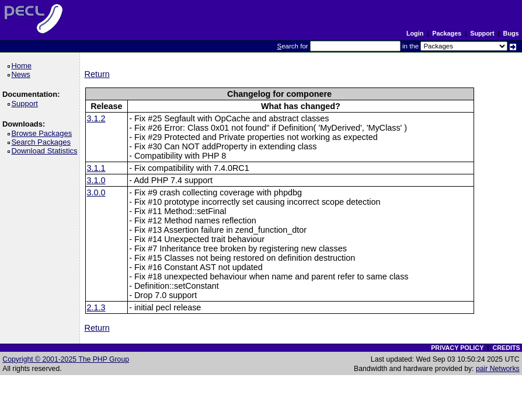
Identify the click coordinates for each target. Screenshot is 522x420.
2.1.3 (96, 307)
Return (97, 74)
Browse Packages (43, 133)
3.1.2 (96, 118)
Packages (447, 33)
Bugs (511, 33)
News (22, 74)
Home (23, 66)
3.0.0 (96, 192)
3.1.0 (96, 180)
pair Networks (498, 369)
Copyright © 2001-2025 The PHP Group (66, 359)
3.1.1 (96, 168)
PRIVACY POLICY (457, 348)
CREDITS (506, 348)
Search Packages (43, 142)
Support (482, 33)
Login (415, 33)
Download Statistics (46, 151)
